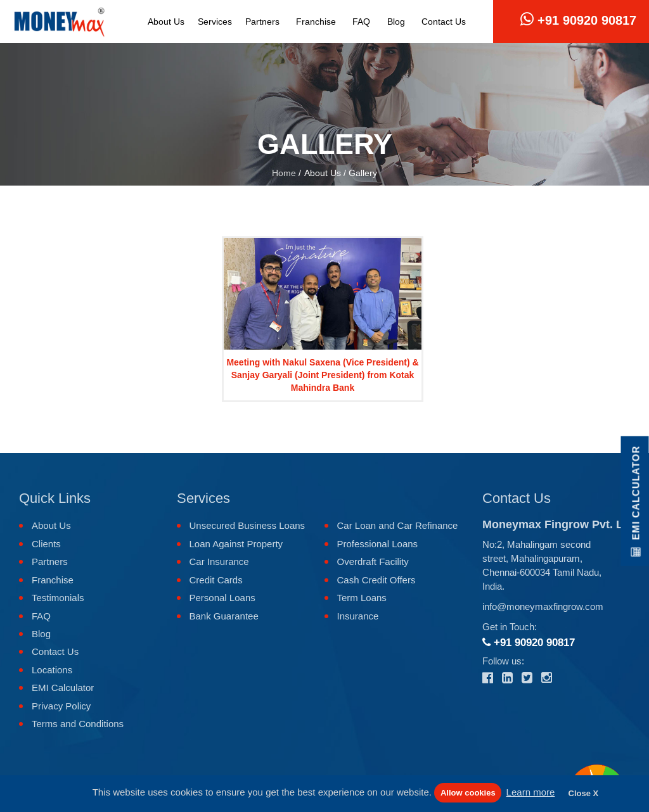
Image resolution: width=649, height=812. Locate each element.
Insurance (358, 616)
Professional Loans (378, 544)
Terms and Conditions (78, 724)
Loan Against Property (236, 544)
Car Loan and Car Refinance (398, 525)
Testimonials (58, 598)
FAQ (361, 22)
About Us (166, 22)
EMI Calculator (63, 688)
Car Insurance (219, 561)
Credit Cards (216, 580)
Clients (46, 544)
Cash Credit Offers (376, 580)
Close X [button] (584, 793)
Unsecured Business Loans (247, 525)
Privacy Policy (61, 706)
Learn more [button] (531, 792)
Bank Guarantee (224, 616)
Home (284, 173)
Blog (396, 22)
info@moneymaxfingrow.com (543, 606)
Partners (262, 22)
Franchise (316, 22)
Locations (52, 670)
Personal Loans (222, 598)
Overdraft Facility (373, 561)
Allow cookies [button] (468, 793)
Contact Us (444, 22)
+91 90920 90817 (578, 19)
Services (215, 22)
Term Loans (362, 598)
